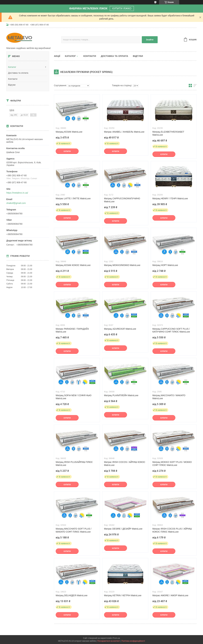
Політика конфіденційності (133, 641)
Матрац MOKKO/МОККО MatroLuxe (122, 265)
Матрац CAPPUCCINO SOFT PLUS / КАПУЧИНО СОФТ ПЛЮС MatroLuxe (171, 330)
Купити (67, 151)
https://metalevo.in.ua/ (17, 193)
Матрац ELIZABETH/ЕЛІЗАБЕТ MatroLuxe (168, 133)
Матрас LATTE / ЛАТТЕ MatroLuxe (73, 198)
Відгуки (12, 85)
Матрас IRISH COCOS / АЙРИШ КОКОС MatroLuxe (125, 464)
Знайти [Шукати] (150, 40)
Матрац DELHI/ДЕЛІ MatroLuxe (72, 595)
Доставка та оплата (18, 73)
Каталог (12, 67)
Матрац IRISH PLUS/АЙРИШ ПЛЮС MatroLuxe (74, 464)
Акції (57, 56)
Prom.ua (116, 638)
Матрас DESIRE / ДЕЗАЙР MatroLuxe (123, 529)
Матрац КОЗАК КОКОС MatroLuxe (73, 265)
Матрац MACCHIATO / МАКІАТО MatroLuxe (169, 397)
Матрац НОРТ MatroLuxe (165, 265)
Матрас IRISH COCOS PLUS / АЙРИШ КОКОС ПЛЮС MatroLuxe (172, 530)
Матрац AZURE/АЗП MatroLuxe (120, 329)
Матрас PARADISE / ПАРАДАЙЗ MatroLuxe (72, 330)
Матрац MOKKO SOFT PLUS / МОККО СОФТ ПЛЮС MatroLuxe (172, 464)
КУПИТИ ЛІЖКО (122, 8)
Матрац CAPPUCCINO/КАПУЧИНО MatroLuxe (122, 200)
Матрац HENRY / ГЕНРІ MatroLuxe (170, 198)
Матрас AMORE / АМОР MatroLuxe (170, 595)
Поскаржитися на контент (109, 641)
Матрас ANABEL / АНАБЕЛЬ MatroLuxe (124, 132)
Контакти (13, 79)
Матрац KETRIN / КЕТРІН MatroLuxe (123, 595)
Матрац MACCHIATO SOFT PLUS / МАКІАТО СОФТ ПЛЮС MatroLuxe (74, 530)
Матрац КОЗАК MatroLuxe (69, 132)
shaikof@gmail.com (16, 203)
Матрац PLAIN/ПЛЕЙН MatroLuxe (121, 395)
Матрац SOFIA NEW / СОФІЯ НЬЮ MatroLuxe (74, 397)
